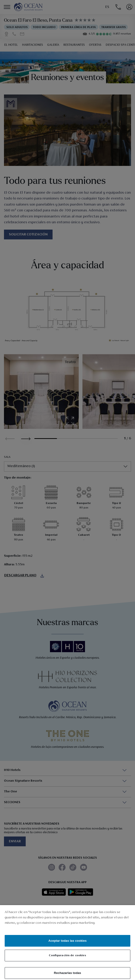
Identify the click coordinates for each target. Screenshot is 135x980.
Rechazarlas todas (67, 973)
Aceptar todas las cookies (67, 941)
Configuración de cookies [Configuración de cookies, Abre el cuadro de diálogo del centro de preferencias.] (67, 955)
